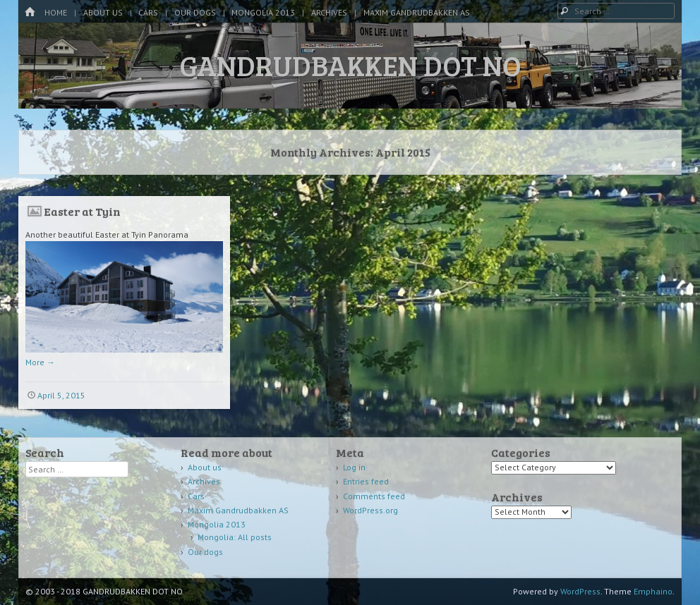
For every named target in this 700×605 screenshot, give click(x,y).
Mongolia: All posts (235, 537)
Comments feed (374, 496)
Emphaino (653, 591)
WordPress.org (370, 510)
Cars (148, 12)
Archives (329, 12)
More (40, 362)
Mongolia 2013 (263, 12)
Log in (354, 467)
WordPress (580, 591)
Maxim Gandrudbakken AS (417, 12)
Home (56, 12)
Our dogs (195, 12)
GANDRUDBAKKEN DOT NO (350, 65)
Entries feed (366, 481)
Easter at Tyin (82, 211)
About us (103, 12)
